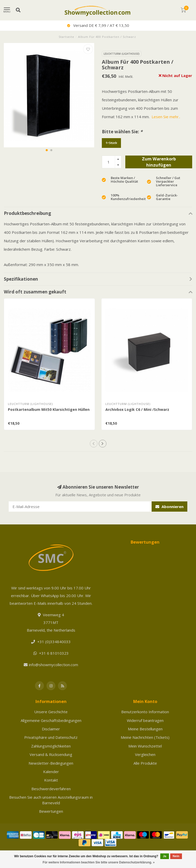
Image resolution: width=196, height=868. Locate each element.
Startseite (66, 37)
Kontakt (51, 780)
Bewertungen (51, 811)
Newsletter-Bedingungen (51, 763)
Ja (164, 856)
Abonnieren (169, 507)
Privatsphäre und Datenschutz (51, 737)
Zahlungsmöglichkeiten (51, 746)
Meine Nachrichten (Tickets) (145, 737)
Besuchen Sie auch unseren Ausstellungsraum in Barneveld (51, 800)
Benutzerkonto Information (145, 712)
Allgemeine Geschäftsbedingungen (51, 720)
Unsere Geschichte (51, 712)
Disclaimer (51, 729)
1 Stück (111, 143)
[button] (47, 150)
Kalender (51, 772)
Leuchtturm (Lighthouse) (122, 54)
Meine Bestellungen (145, 729)
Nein (176, 856)
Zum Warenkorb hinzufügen (159, 162)
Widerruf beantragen (145, 720)
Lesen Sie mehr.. (166, 117)
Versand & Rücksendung (51, 754)
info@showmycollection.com (53, 665)
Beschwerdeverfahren (51, 789)
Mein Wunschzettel (145, 746)
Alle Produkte (145, 763)
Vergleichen (145, 754)
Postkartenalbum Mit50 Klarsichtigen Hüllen (49, 409)
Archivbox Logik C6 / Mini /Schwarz (137, 409)
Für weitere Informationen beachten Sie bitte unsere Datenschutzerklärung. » (99, 862)
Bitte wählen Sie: (122, 132)
